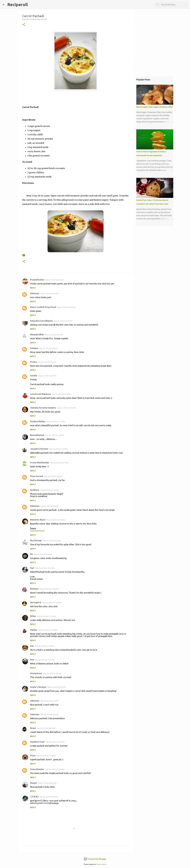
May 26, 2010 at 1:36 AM (55, 435)
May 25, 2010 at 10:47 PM (66, 408)
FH (31, 554)
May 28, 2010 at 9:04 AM (49, 797)
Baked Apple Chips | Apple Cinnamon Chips (155, 107)
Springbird (36, 602)
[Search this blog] (174, 5)
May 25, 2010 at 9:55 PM (47, 376)
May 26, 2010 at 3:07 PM (56, 687)
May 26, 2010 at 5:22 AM (49, 490)
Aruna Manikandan (40, 463)
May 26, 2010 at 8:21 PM (46, 728)
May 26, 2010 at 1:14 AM (55, 422)
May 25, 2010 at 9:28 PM (48, 348)
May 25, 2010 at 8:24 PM (49, 294)
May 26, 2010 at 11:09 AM (52, 603)
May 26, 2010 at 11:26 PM (46, 756)
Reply (33, 288)
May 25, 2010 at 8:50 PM (63, 321)
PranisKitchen (37, 280)
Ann (32, 660)
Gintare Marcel (101, 864)
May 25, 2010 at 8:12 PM (54, 280)
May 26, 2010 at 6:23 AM (52, 541)
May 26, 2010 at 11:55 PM (55, 769)
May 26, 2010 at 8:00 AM (43, 554)
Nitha (33, 616)
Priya (33, 755)
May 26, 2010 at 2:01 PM (52, 673)
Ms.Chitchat (36, 541)
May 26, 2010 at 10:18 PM (55, 742)
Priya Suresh (37, 476)
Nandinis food (37, 742)
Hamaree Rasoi (38, 520)
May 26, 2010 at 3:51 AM (59, 463)
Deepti (34, 783)
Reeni (33, 728)
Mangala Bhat (37, 334)
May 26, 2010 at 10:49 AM (49, 589)
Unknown (35, 293)
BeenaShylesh (37, 435)
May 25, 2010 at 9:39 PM (47, 362)
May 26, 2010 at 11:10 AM (46, 616)
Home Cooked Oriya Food (43, 307)
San (32, 646)
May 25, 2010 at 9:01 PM (54, 335)
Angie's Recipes (38, 687)
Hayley (34, 630)
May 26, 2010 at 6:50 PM (49, 715)
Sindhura (35, 490)
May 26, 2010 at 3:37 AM (58, 449)
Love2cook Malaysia (40, 394)
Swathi (34, 376)
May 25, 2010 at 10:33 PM (61, 394)
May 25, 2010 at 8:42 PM (66, 307)
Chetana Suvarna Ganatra (43, 408)
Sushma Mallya (38, 421)
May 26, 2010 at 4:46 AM (53, 476)
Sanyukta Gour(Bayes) (41, 321)
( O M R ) (34, 797)
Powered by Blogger (95, 859)
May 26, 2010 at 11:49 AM (44, 646)
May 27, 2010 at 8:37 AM (47, 783)
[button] (24, 25)
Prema (33, 362)
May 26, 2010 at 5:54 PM (49, 701)
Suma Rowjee (37, 769)
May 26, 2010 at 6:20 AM (56, 520)
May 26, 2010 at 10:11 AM (45, 568)
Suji (32, 568)
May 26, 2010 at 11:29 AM (48, 630)
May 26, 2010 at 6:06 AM (50, 506)
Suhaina (34, 348)
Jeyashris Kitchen (39, 449)
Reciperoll (18, 4)
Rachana (34, 589)
